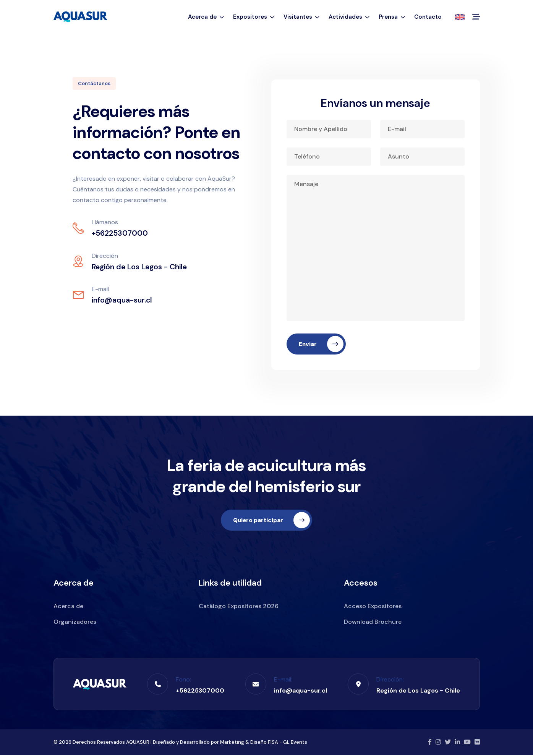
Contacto (428, 17)
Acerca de (206, 17)
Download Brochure (373, 622)
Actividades (349, 17)
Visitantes (301, 17)
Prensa (392, 17)
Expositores (254, 17)
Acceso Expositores (373, 607)
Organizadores (75, 622)
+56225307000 (200, 691)
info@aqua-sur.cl (301, 691)
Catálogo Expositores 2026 (239, 607)
